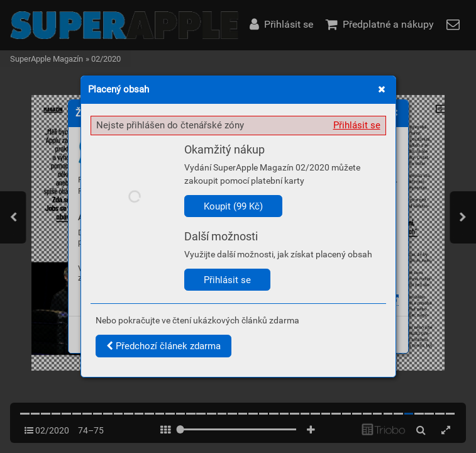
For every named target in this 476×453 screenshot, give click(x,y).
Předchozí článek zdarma (163, 346)
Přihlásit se (357, 125)
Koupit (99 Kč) (233, 206)
